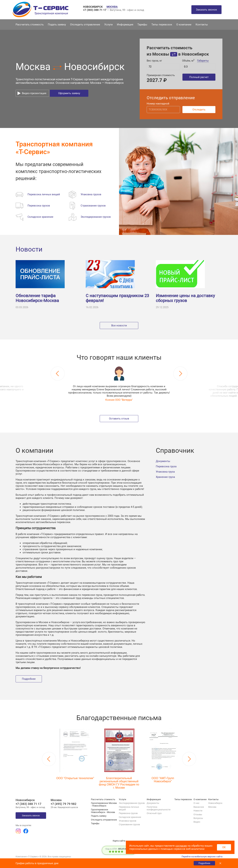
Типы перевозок (162, 25)
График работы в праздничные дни (37, 863)
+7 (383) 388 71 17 (95, 10)
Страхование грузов (129, 824)
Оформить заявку (69, 93)
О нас (196, 803)
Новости (29, 249)
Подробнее (29, 679)
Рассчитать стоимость (30, 25)
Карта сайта (119, 841)
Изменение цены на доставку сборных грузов (185, 298)
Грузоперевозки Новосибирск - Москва (103, 811)
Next (180, 374)
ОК (224, 847)
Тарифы (142, 25)
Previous (58, 374)
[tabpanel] (119, 384)
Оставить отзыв (119, 419)
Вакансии (199, 807)
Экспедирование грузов (132, 803)
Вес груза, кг (154, 61)
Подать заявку (57, 25)
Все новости (119, 325)
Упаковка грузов (127, 821)
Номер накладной (158, 104)
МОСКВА (112, 7)
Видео (197, 822)
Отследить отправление (85, 25)
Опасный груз (154, 813)
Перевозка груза (166, 466)
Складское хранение (130, 817)
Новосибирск (215, 803)
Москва (212, 807)
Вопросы (198, 818)
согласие (181, 846)
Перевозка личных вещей (129, 808)
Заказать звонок (206, 10)
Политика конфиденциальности (159, 808)
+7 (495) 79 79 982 (64, 804)
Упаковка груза (165, 472)
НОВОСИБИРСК (93, 7)
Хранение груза (165, 477)
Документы (163, 461)
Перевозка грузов (128, 813)
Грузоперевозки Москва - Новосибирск (104, 804)
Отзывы (198, 814)
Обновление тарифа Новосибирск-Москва (37, 298)
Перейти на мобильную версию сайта (202, 857)
